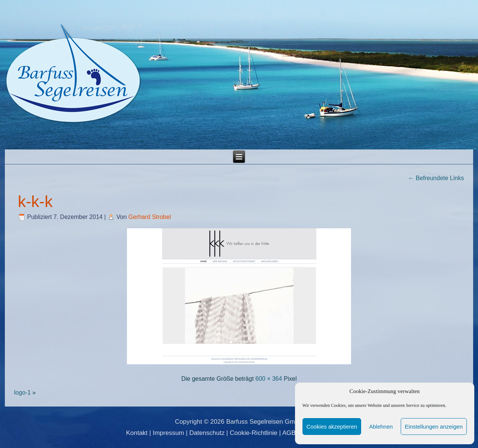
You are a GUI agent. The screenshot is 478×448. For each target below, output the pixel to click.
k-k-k (35, 201)
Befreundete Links (436, 178)
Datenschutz (207, 433)
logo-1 (22, 393)
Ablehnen (381, 427)
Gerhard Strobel (150, 217)
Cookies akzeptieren (332, 427)
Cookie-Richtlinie (254, 433)
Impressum (168, 433)
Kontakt (137, 433)
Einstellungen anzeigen (434, 427)
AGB (289, 433)
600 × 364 (269, 379)
